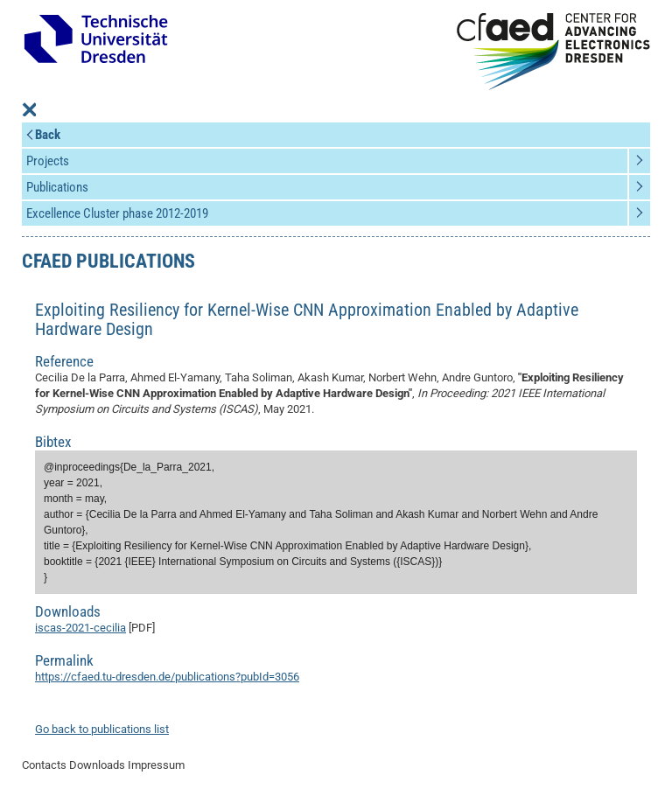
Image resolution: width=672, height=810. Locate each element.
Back (48, 135)
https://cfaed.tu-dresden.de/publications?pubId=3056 (167, 677)
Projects (48, 161)
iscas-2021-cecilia (80, 628)
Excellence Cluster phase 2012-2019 (117, 213)
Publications (57, 187)
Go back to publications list (102, 729)
